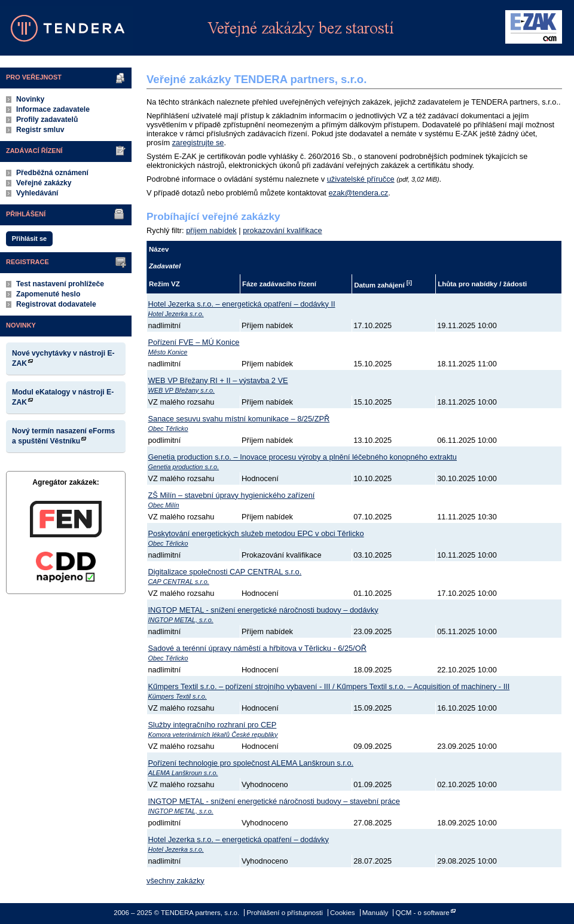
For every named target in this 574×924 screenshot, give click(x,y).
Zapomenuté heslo (48, 294)
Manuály (375, 913)
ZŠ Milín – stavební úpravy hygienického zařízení (232, 495)
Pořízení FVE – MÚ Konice (194, 342)
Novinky (30, 99)
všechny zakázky (175, 881)
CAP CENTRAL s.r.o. (179, 582)
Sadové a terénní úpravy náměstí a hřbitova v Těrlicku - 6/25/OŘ (257, 648)
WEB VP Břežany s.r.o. (182, 390)
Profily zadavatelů (47, 120)
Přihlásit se (29, 238)
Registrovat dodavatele (56, 304)
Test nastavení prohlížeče (60, 284)
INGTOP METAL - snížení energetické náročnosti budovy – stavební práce (274, 801)
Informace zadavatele (53, 109)
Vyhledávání (37, 193)
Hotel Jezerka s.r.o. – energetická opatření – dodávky (239, 839)
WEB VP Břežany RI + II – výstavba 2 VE (218, 380)
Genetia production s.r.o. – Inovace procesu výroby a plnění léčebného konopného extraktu (303, 457)
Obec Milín (164, 505)
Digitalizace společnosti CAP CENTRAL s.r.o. (225, 572)
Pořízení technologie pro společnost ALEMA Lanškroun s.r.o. (251, 763)
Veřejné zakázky (44, 183)
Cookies (343, 913)
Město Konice (168, 352)
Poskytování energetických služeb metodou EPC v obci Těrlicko (256, 533)
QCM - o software (423, 913)
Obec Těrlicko (168, 429)
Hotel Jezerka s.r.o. (176, 314)
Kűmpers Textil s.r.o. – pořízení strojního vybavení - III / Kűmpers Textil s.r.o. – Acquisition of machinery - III (329, 686)
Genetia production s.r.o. (184, 467)
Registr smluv (40, 130)
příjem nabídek (211, 230)
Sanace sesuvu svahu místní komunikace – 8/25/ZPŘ (239, 419)
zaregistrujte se (198, 143)
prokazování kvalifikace (282, 230)
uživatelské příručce (361, 179)
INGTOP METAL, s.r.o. (181, 620)
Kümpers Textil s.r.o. (178, 696)
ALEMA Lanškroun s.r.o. (183, 773)
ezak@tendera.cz (358, 193)
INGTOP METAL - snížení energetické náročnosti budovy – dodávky (263, 610)
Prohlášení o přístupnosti (284, 913)
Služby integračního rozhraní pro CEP (213, 725)
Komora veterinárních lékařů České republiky (213, 735)
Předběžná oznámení (52, 173)
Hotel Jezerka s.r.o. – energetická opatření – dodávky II (242, 304)
